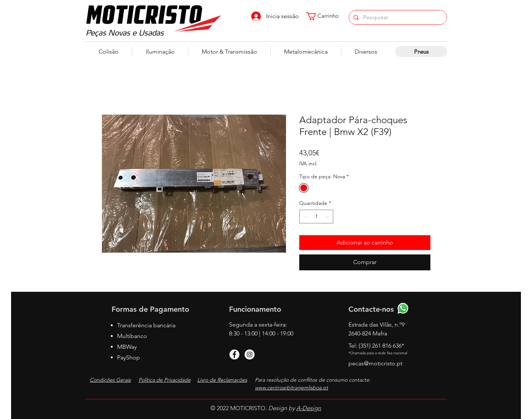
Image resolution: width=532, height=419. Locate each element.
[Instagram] (250, 354)
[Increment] (328, 217)
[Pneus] (421, 51)
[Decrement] (305, 217)
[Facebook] (234, 354)
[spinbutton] (316, 217)
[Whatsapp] (403, 308)
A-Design (309, 408)
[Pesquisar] (397, 17)
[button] (326, 16)
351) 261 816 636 (382, 346)
